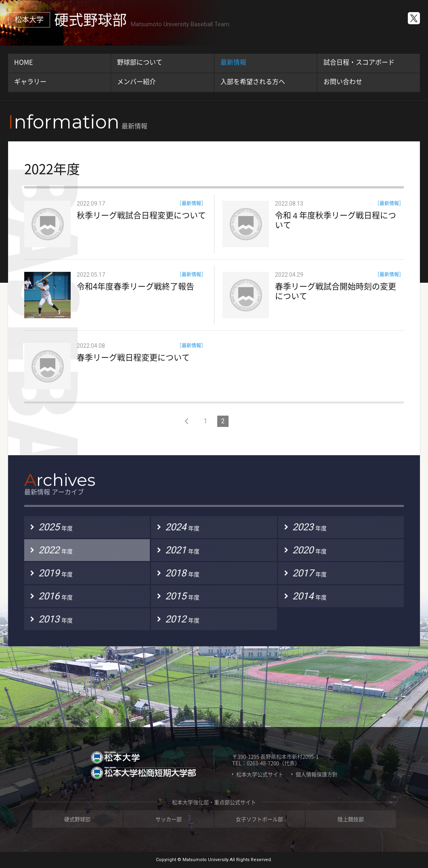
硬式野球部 (77, 819)
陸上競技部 (351, 819)
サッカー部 (169, 819)
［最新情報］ (191, 203)
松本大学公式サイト (260, 774)
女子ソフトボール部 (259, 819)
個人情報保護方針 (317, 774)
